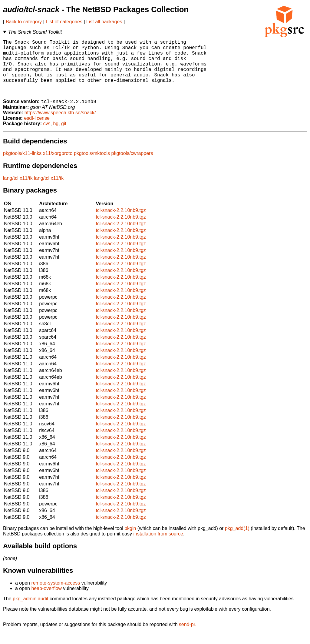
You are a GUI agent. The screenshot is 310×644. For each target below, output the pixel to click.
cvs (47, 135)
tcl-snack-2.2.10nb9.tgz (121, 222)
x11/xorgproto (58, 165)
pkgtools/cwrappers (132, 165)
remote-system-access (56, 595)
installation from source (158, 546)
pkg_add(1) (237, 540)
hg (56, 135)
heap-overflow (46, 600)
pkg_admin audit (30, 610)
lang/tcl (11, 190)
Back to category (24, 22)
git (64, 135)
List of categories (64, 22)
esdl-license (37, 130)
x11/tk (26, 190)
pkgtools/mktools (92, 165)
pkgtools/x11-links (22, 165)
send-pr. (188, 636)
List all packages (104, 22)
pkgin (130, 540)
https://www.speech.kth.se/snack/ (60, 124)
